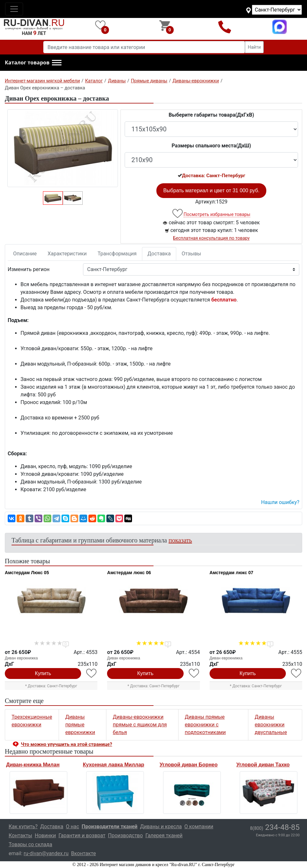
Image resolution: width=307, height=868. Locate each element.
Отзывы (191, 254)
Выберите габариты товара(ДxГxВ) (211, 115)
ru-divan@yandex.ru (46, 853)
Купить (43, 673)
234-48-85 (275, 827)
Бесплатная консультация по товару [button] (211, 238)
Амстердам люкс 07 (232, 573)
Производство (125, 835)
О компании (199, 827)
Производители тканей (110, 827)
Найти (254, 47)
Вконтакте (83, 853)
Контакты (20, 835)
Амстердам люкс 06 (129, 573)
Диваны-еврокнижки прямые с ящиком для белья (140, 725)
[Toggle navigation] (14, 9)
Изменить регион (29, 269)
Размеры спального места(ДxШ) (212, 146)
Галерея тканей (164, 835)
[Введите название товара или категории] (144, 47)
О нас (73, 827)
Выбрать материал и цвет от (211, 190)
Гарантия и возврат (82, 835)
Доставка (159, 254)
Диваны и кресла (161, 827)
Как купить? (23, 827)
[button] (33, 63)
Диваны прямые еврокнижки (80, 725)
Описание (25, 254)
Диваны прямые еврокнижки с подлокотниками (205, 725)
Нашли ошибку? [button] (280, 502)
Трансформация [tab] (117, 254)
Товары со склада (30, 844)
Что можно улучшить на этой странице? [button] (66, 744)
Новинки (45, 835)
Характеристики (67, 254)
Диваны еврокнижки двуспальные (271, 725)
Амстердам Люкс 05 (27, 573)
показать (180, 540)
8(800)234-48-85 (224, 27)
